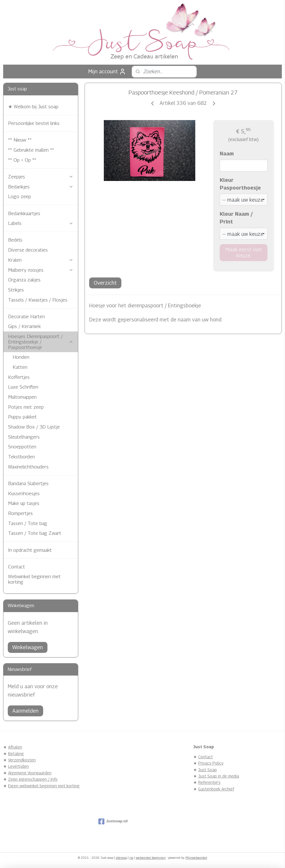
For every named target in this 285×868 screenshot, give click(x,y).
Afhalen (15, 747)
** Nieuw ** (20, 140)
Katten (20, 367)
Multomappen (22, 397)
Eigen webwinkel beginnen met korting (44, 786)
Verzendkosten (22, 760)
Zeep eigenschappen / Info (33, 779)
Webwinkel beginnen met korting (34, 579)
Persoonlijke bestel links (34, 123)
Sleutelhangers (24, 437)
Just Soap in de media (219, 776)
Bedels (15, 240)
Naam (227, 154)
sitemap (121, 858)
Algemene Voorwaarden (30, 773)
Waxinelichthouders (28, 467)
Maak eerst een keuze (244, 252)
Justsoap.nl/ (113, 821)
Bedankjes (41, 187)
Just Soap (207, 770)
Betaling (16, 754)
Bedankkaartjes (24, 213)
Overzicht (105, 283)
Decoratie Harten (26, 317)
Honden (21, 357)
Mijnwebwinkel (196, 858)
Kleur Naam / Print (236, 218)
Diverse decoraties (28, 250)
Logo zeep (20, 196)
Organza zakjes (24, 280)
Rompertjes (20, 513)
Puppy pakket (22, 417)
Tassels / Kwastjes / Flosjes (38, 300)
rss (131, 858)
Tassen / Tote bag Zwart (35, 533)
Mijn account (107, 72)
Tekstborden (21, 457)
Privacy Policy (211, 763)
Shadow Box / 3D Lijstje (34, 427)
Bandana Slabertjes (28, 483)
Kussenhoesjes (24, 493)
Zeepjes (41, 177)
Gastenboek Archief (216, 789)
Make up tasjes (24, 503)
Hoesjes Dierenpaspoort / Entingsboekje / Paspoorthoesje (41, 342)
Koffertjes (19, 377)
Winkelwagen (28, 647)
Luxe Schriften (23, 387)
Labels (41, 223)
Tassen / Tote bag (28, 523)
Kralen (41, 260)
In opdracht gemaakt (30, 550)
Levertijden (18, 766)
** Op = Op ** (22, 160)
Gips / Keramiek (24, 326)
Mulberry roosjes (41, 270)
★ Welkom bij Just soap (33, 107)
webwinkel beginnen (151, 858)
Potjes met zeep (26, 407)
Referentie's (209, 782)
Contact (17, 567)
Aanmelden (25, 711)
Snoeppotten (22, 447)
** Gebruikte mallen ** (31, 150)
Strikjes (16, 290)
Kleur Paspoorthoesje (240, 184)
